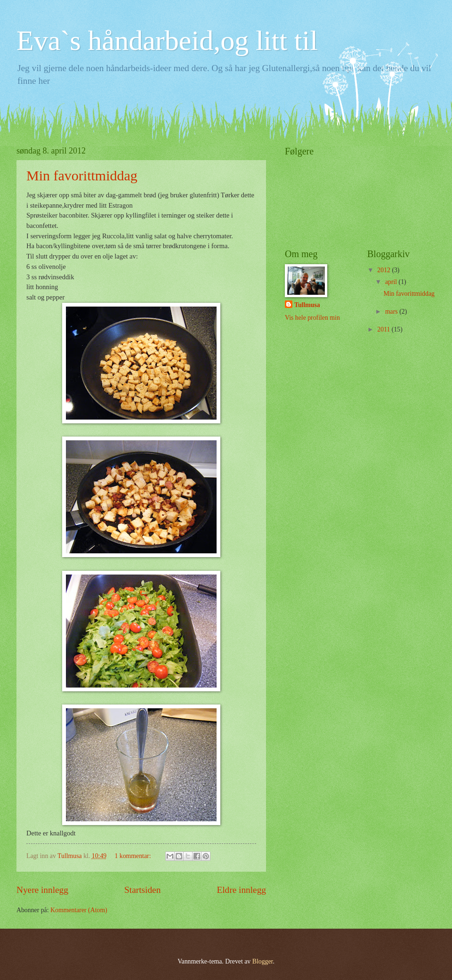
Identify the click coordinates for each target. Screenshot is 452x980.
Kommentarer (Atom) (79, 910)
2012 (384, 270)
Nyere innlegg (42, 890)
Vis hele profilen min (312, 318)
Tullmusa (307, 305)
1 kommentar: (133, 856)
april (392, 282)
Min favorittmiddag (82, 175)
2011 (384, 329)
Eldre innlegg (241, 890)
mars (392, 312)
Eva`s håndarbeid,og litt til (167, 40)
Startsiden (142, 890)
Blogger (263, 961)
